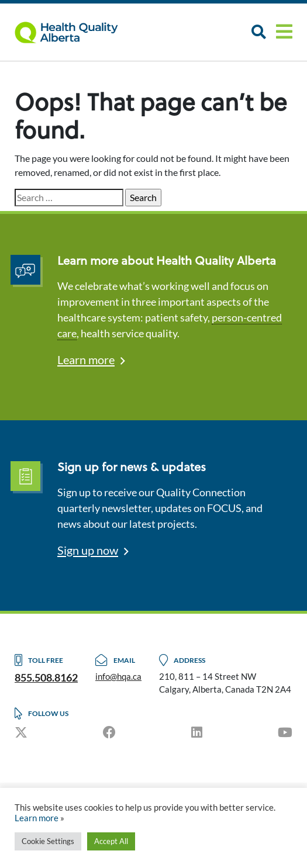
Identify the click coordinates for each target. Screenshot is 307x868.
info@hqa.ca (118, 676)
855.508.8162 (46, 677)
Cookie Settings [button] (48, 841)
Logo (73, 32)
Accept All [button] (111, 841)
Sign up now (88, 550)
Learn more (86, 359)
